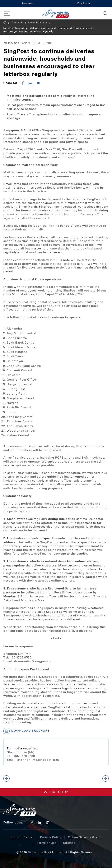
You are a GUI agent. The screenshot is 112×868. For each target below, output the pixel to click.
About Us (17, 23)
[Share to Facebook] (23, 83)
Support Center (22, 837)
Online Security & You (85, 837)
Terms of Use (46, 843)
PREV (6, 779)
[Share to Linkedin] (31, 83)
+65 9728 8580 (24, 756)
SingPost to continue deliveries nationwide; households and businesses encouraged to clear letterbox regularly (48, 30)
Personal (28, 3)
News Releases (38, 23)
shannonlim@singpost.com (35, 661)
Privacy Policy (51, 837)
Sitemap (69, 843)
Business (84, 3)
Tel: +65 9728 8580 (17, 658)
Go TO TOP (56, 792)
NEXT (106, 779)
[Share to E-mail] (39, 83)
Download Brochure (26, 731)
